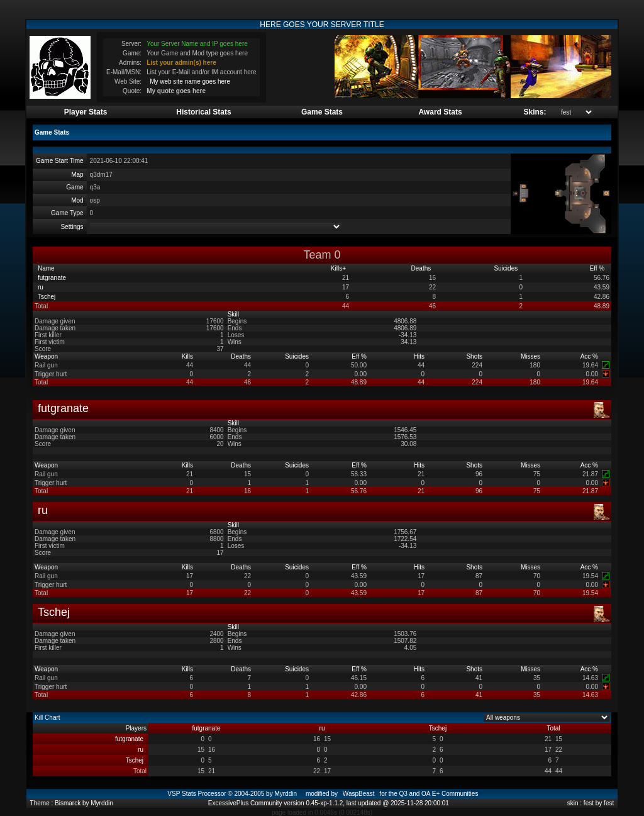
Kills (338, 268)
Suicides (507, 268)
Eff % (598, 268)
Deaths (422, 268)
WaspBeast (359, 794)
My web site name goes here (190, 81)
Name (47, 268)
